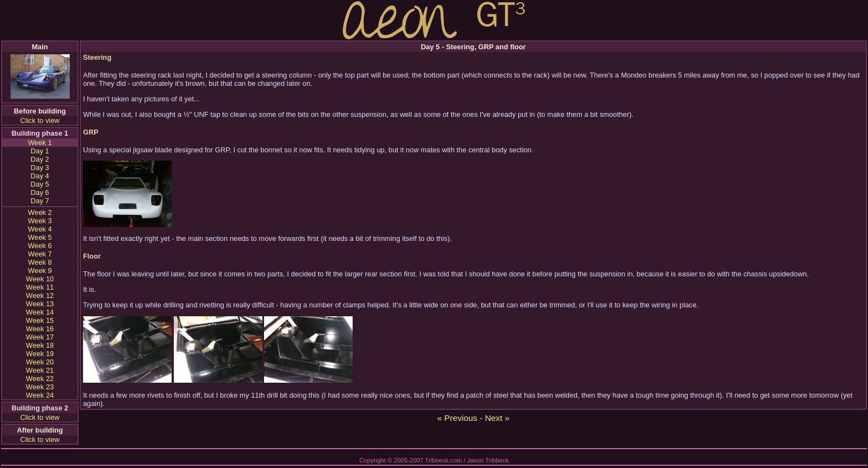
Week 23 (40, 387)
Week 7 (40, 254)
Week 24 (40, 395)
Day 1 (40, 151)
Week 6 (40, 246)
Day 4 (40, 176)
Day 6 (40, 192)
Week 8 (40, 262)
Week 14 (40, 312)
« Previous (458, 418)
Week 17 (40, 337)
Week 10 (40, 279)
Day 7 (40, 201)
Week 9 (40, 271)
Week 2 (40, 212)
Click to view (40, 120)
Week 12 (40, 295)
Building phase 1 (40, 133)
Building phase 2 (40, 408)
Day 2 (40, 159)
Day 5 (40, 184)
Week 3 (40, 221)
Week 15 (40, 320)
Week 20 (40, 362)
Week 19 (40, 354)
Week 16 (40, 329)
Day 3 (40, 168)
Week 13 (40, 304)
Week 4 (40, 229)
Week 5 (40, 237)
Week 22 (40, 379)
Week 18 (40, 345)
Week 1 (40, 143)
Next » (497, 418)
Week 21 (40, 370)
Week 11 (40, 287)
